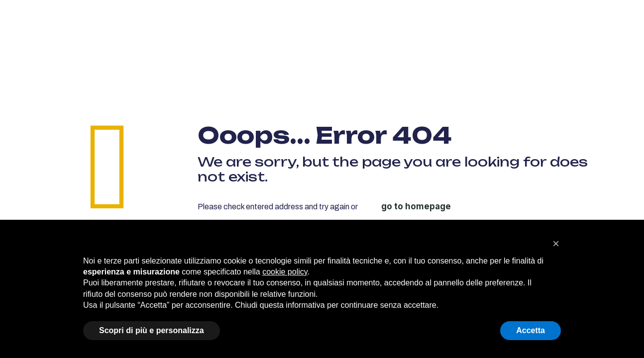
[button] (556, 244)
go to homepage (416, 206)
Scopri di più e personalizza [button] (152, 330)
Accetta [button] (531, 330)
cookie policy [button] (285, 272)
